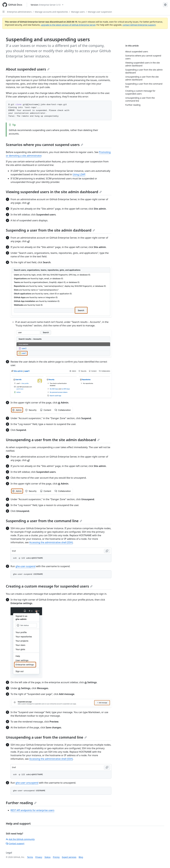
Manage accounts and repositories (51, 12)
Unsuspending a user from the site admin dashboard (53, 440)
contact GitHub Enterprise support (139, 25)
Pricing (56, 857)
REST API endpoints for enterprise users (32, 810)
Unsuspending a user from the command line (46, 737)
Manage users (78, 12)
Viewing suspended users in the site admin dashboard (54, 192)
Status (48, 857)
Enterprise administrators (19, 12)
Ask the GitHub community (20, 839)
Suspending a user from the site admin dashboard (50, 230)
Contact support (15, 843)
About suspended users (28, 69)
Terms (30, 857)
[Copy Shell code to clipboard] (107, 551)
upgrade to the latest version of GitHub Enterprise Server (68, 25)
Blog (81, 857)
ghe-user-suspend (25, 566)
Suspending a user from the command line (44, 521)
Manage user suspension (100, 12)
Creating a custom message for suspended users (49, 586)
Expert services (69, 857)
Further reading (21, 803)
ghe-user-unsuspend (27, 783)
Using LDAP (79, 174)
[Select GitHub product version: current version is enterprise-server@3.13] (47, 5)
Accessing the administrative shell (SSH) (51, 542)
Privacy (39, 857)
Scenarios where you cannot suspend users (44, 145)
